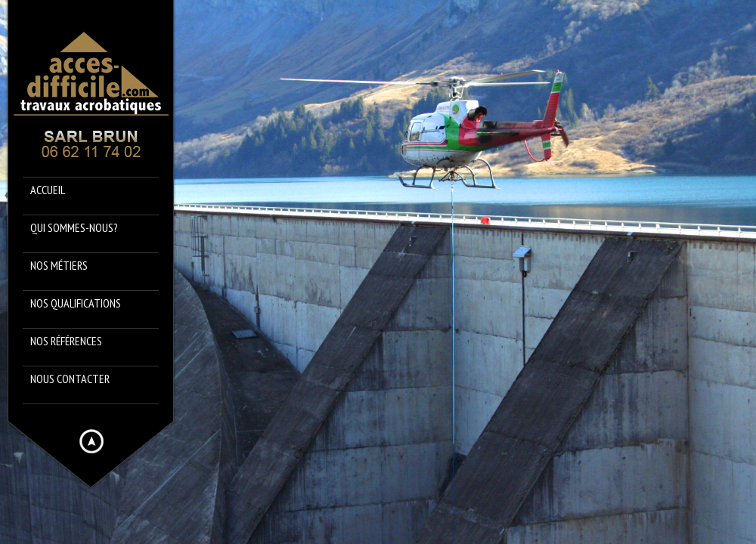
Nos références (66, 341)
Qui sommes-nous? (74, 227)
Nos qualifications (76, 303)
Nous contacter (70, 379)
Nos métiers (59, 265)
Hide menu (91, 441)
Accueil (48, 190)
